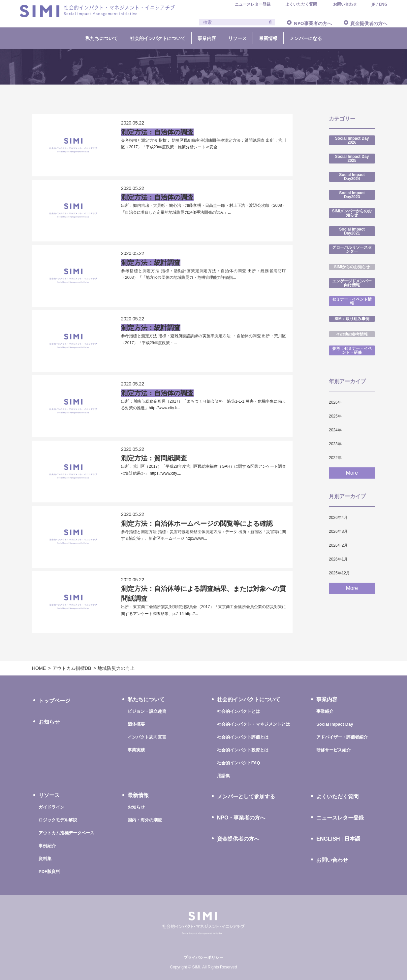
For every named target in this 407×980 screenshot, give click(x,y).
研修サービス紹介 (333, 750)
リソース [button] (237, 38)
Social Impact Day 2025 (352, 159)
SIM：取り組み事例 (352, 319)
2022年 (335, 458)
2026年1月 (338, 559)
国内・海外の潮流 (145, 820)
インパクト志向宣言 (147, 737)
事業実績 (136, 750)
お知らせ (49, 722)
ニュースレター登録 (340, 818)
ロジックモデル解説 (58, 820)
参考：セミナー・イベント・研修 (352, 350)
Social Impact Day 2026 (352, 140)
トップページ (54, 701)
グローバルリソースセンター (352, 249)
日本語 (352, 839)
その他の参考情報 (352, 334)
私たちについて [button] (102, 38)
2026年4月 (338, 518)
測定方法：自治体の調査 (157, 132)
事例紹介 (47, 846)
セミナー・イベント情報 (352, 301)
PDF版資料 (49, 871)
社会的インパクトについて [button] (158, 38)
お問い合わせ (332, 860)
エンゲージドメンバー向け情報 (352, 283)
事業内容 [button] (207, 38)
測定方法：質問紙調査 (154, 458)
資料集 (45, 859)
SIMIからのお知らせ (352, 267)
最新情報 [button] (268, 38)
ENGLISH (328, 839)
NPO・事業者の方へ (241, 818)
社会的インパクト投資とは (243, 750)
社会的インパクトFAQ (239, 763)
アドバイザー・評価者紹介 (342, 737)
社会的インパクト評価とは (243, 737)
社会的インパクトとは (238, 711)
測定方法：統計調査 (151, 263)
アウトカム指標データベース (66, 833)
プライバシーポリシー (203, 958)
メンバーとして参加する (246, 797)
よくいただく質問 (337, 797)
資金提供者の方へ (369, 23)
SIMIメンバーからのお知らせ (352, 213)
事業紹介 (325, 711)
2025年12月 (339, 573)
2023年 (335, 444)
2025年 (335, 416)
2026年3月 (338, 531)
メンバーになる (306, 38)
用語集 (223, 776)
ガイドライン (51, 807)
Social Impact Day (335, 724)
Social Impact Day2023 (352, 195)
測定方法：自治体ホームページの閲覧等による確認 (197, 524)
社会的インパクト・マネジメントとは (253, 724)
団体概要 (136, 724)
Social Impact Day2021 (352, 231)
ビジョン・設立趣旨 (147, 711)
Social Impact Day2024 (352, 177)
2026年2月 (338, 545)
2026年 (335, 402)
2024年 (335, 430)
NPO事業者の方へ (313, 23)
